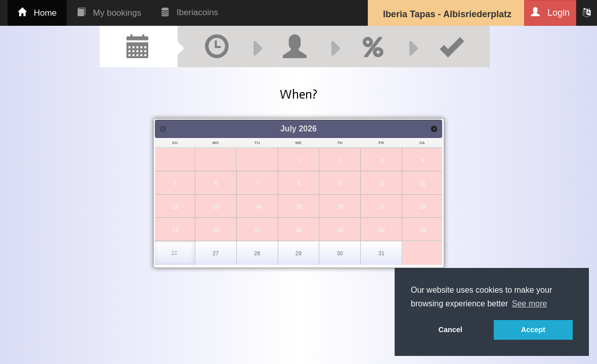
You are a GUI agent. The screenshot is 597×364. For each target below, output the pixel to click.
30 (340, 253)
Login (550, 12)
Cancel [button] (451, 330)
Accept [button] (533, 330)
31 (381, 253)
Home (37, 13)
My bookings (109, 13)
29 (298, 253)
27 (216, 253)
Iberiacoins (190, 12)
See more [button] (529, 304)
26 (174, 252)
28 (257, 253)
